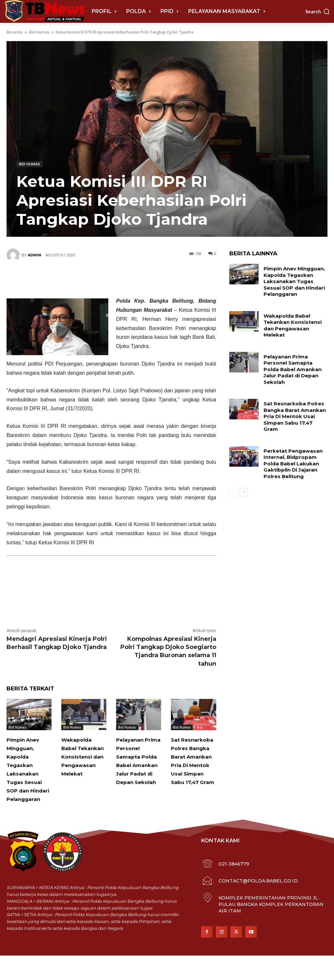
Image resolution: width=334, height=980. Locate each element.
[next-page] (244, 470)
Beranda (15, 32)
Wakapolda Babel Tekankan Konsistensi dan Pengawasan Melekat (84, 765)
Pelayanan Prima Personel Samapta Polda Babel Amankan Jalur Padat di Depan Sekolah (137, 773)
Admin (34, 255)
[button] (318, 11)
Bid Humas (39, 32)
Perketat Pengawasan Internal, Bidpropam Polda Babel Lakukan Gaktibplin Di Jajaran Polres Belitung (291, 442)
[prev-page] (233, 470)
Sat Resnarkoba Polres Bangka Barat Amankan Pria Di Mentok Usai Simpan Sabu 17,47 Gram (193, 782)
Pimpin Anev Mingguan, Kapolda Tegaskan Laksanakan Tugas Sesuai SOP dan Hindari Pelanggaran (29, 774)
